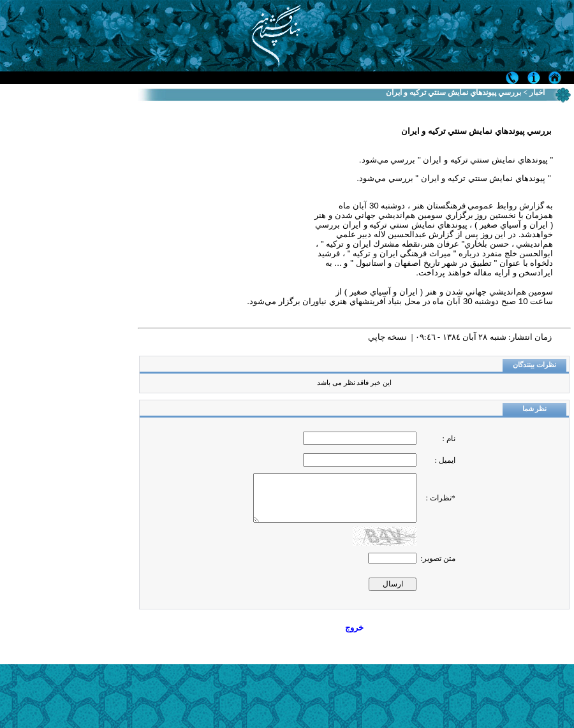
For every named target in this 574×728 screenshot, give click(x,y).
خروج (354, 628)
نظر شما (535, 409)
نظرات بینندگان (534, 365)
